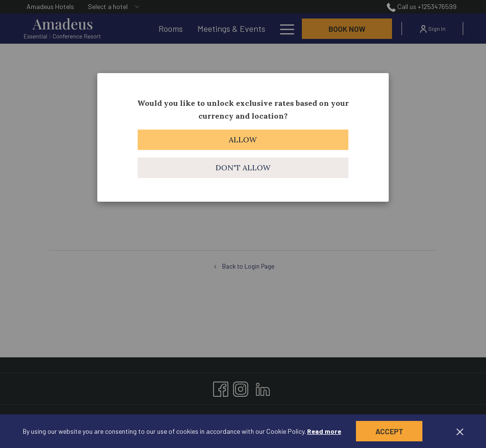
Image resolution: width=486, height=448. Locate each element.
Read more (324, 431)
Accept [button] (389, 431)
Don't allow (243, 168)
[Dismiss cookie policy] (460, 431)
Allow (243, 140)
